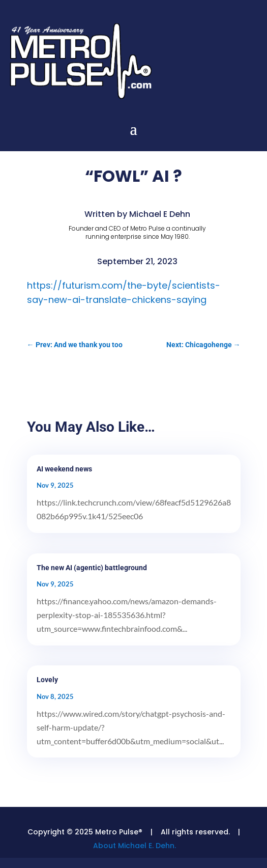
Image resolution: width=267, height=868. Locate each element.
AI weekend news (64, 469)
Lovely (47, 680)
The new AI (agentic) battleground (92, 568)
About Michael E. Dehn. (135, 846)
